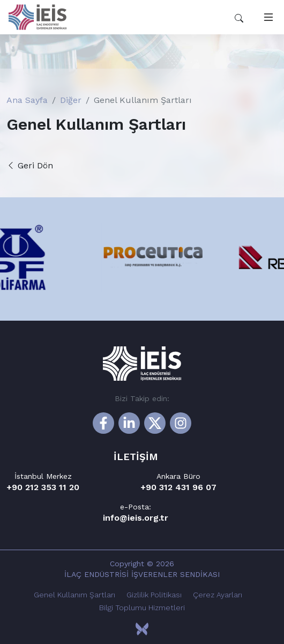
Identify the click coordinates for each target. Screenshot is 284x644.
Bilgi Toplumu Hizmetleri (142, 608)
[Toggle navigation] (266, 17)
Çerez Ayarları (218, 595)
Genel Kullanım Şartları (74, 595)
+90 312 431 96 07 (178, 487)
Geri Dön (30, 165)
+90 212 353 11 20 (43, 487)
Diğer (71, 100)
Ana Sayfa (27, 100)
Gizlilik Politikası (154, 595)
